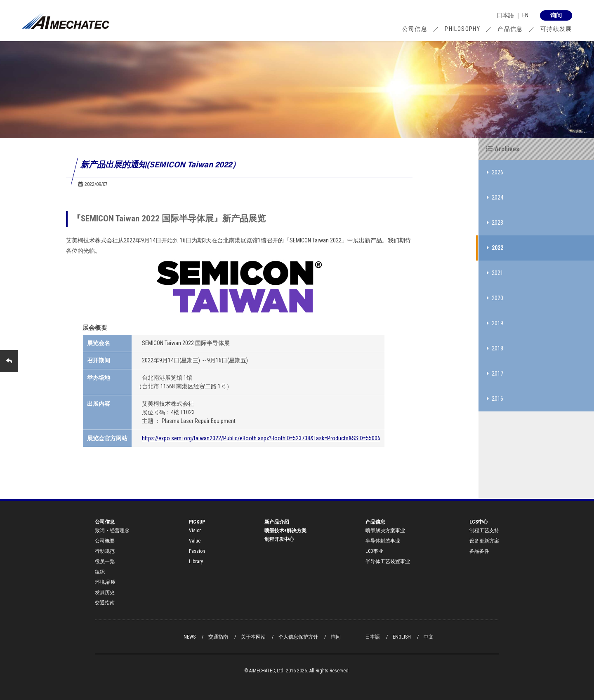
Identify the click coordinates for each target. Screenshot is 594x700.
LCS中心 (479, 522)
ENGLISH (402, 637)
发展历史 (105, 592)
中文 (429, 637)
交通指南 (105, 603)
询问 (336, 637)
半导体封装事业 (383, 541)
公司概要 (105, 541)
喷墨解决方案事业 (385, 531)
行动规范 (105, 551)
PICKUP (197, 522)
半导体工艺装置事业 (388, 561)
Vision (195, 531)
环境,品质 (105, 582)
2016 (495, 399)
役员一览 (105, 561)
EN (525, 15)
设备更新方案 (484, 541)
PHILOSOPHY (462, 29)
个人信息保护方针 (298, 637)
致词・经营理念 (112, 531)
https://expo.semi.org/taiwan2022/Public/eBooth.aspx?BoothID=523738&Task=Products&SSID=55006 (261, 438)
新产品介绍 (277, 522)
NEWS (190, 637)
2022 (495, 248)
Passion (197, 551)
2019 (495, 323)
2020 (495, 298)
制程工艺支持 (484, 531)
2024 (495, 197)
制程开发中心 (279, 539)
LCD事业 (374, 551)
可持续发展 (556, 29)
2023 (495, 223)
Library (196, 561)
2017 (495, 373)
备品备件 (479, 551)
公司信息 (415, 29)
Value (195, 541)
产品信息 (510, 29)
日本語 (505, 15)
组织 (100, 572)
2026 (495, 172)
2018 (495, 348)
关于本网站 (253, 637)
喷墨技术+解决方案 (285, 531)
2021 (495, 273)
